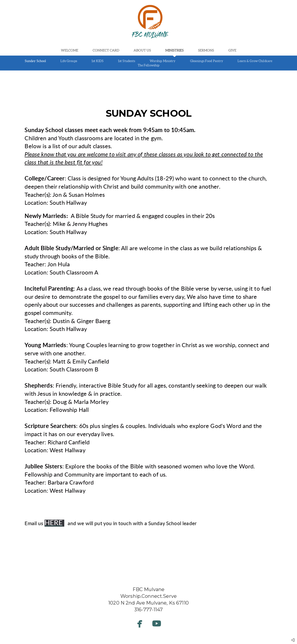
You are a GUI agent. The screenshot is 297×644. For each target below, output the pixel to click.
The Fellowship (149, 65)
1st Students (127, 61)
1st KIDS (97, 61)
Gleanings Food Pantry (207, 61)
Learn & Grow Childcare (255, 61)
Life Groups (69, 61)
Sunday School (36, 61)
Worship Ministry (163, 61)
